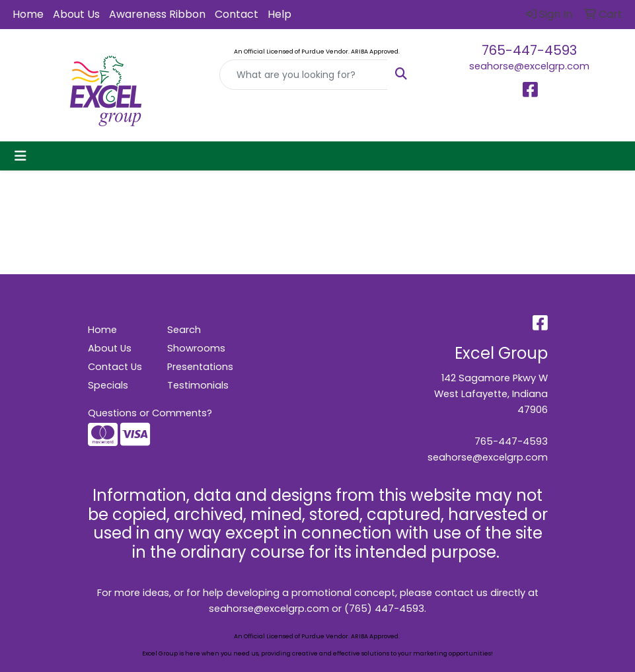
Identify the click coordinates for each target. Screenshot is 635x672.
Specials (108, 385)
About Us (76, 14)
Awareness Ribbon (157, 14)
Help (280, 14)
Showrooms (196, 348)
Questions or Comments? (150, 413)
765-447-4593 (529, 50)
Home (28, 14)
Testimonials (198, 385)
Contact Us (115, 367)
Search (184, 330)
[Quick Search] (303, 75)
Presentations (199, 367)
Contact (237, 14)
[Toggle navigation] (20, 156)
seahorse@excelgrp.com (529, 66)
